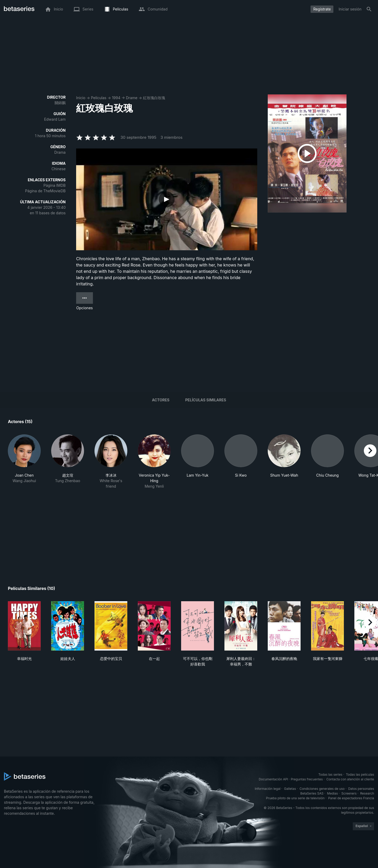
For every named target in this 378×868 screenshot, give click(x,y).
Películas (99, 98)
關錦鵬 (60, 103)
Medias (332, 793)
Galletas (290, 789)
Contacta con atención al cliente (350, 779)
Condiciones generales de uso (322, 789)
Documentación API (274, 779)
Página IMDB (54, 185)
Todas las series (330, 774)
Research (367, 793)
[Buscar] (369, 9)
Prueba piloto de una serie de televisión (295, 798)
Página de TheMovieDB (45, 191)
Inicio (81, 98)
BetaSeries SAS (312, 793)
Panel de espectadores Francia (351, 798)
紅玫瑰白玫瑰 (154, 98)
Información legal (267, 789)
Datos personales (361, 789)
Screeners (349, 793)
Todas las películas (360, 774)
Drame (132, 98)
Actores (161, 400)
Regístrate (322, 9)
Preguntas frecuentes (307, 779)
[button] (24, 462)
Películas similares (206, 400)
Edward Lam (55, 119)
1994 (116, 98)
